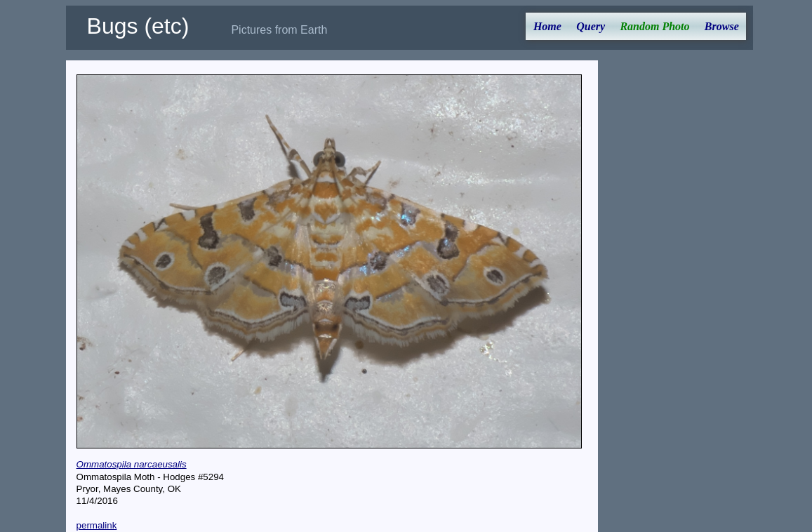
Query (591, 26)
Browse (722, 26)
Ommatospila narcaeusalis (132, 464)
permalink (97, 525)
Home (547, 26)
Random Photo (654, 26)
